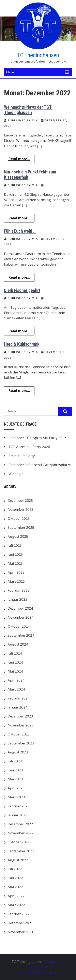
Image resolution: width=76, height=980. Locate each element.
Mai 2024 (15, 671)
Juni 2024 (15, 662)
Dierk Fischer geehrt (22, 290)
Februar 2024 (19, 698)
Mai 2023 (15, 779)
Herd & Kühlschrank (22, 344)
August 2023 (18, 752)
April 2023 (16, 788)
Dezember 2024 (20, 608)
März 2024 (16, 689)
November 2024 (21, 617)
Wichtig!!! (16, 474)
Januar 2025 (18, 599)
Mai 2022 (15, 887)
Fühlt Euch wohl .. (20, 231)
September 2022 (21, 851)
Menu (10, 72)
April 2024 (16, 680)
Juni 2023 (15, 770)
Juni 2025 (15, 554)
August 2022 (18, 860)
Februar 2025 (19, 590)
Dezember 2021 (20, 923)
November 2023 (21, 725)
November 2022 (21, 833)
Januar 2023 (18, 815)
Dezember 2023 (20, 716)
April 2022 (16, 896)
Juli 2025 (15, 545)
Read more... (19, 159)
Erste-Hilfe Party (22, 456)
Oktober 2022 (19, 842)
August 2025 (18, 536)
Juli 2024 (15, 653)
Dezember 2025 (20, 500)
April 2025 (16, 572)
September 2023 (21, 743)
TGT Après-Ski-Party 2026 (29, 447)
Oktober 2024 (19, 626)
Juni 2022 (15, 878)
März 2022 (16, 905)
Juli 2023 (15, 761)
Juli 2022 (15, 869)
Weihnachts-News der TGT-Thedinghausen (28, 110)
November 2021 (21, 932)
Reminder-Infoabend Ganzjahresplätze (40, 465)
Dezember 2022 (20, 824)
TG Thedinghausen (38, 55)
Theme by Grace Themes (38, 972)
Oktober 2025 (19, 518)
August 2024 (18, 644)
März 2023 (16, 797)
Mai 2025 (15, 563)
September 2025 (21, 527)
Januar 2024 (18, 707)
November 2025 (21, 509)
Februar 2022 (19, 914)
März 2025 (16, 581)
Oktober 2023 (19, 734)
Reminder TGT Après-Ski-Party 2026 (37, 438)
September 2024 (21, 635)
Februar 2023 (19, 806)
